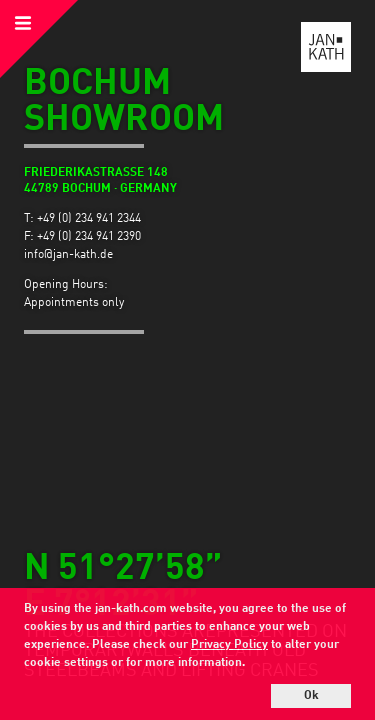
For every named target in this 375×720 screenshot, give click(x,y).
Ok (311, 696)
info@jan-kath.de (68, 255)
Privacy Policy (229, 645)
